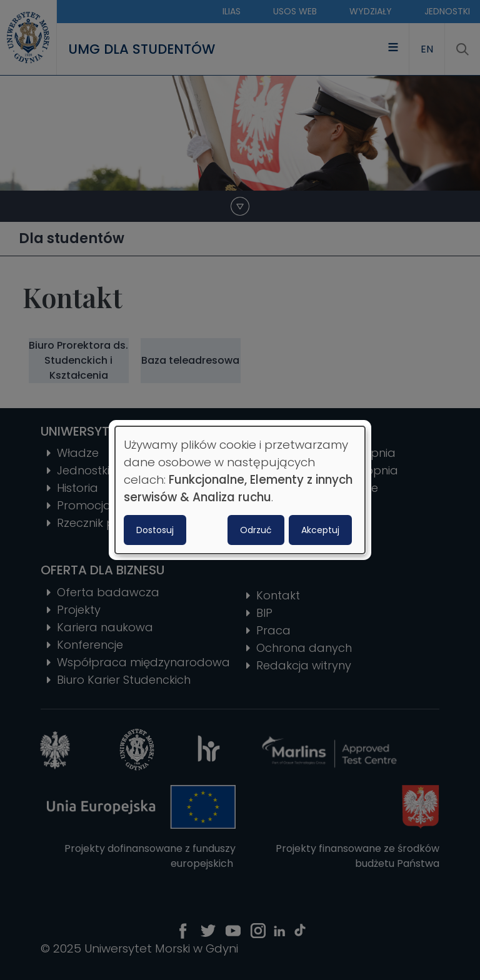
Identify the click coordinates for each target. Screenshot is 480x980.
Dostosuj (155, 530)
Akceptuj (320, 530)
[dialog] (240, 490)
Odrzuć (256, 530)
